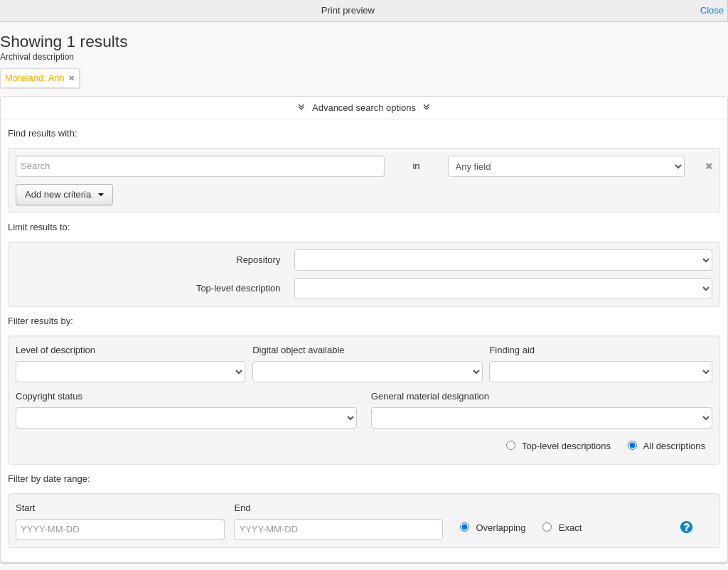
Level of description (55, 350)
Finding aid (512, 350)
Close (712, 10)
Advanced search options (364, 108)
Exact (562, 528)
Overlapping (493, 528)
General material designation (430, 396)
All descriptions (667, 446)
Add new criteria (64, 194)
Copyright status (49, 396)
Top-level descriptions (558, 446)
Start (25, 508)
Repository (258, 260)
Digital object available (298, 350)
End (242, 508)
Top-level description (239, 288)
